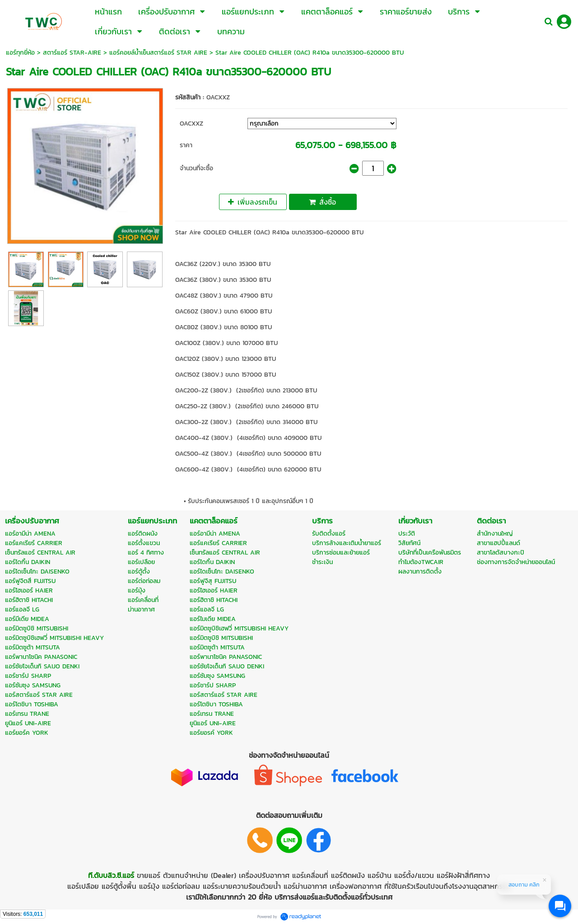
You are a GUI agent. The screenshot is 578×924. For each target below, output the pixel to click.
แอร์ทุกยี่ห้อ (20, 53)
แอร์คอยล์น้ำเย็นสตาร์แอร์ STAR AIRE (158, 53)
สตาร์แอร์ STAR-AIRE (72, 53)
